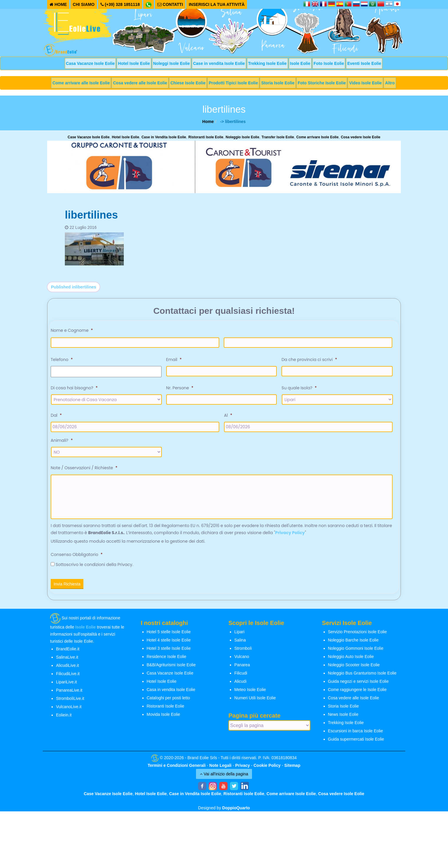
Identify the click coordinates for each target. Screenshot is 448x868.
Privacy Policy (290, 535)
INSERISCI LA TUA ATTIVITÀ (217, 4)
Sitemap (292, 768)
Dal (56, 415)
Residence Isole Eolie (167, 659)
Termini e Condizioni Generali (177, 768)
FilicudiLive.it (68, 676)
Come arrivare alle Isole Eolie (81, 83)
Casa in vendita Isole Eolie (171, 692)
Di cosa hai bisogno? (74, 388)
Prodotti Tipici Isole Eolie (233, 83)
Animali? (62, 440)
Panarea (242, 667)
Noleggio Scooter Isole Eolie (354, 667)
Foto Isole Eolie (329, 63)
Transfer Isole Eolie (278, 137)
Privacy (243, 768)
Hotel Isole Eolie (134, 63)
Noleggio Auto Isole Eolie (351, 659)
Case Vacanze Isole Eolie (89, 137)
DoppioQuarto (236, 810)
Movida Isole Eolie (164, 717)
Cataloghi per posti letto (168, 700)
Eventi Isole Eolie (364, 63)
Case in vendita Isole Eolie (219, 63)
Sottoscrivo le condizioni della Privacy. (94, 567)
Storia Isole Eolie (278, 83)
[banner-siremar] (224, 167)
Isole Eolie (300, 63)
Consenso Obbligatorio (77, 557)
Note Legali (220, 768)
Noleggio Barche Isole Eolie (353, 643)
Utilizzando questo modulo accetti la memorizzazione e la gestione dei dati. (128, 544)
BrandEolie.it (68, 652)
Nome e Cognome (72, 330)
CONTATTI (170, 4)
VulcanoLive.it (69, 709)
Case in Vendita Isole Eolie (164, 137)
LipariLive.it (66, 685)
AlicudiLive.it (67, 668)
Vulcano (242, 659)
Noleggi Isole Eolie (172, 63)
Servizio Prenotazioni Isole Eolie (358, 634)
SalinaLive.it (67, 660)
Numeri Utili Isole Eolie (255, 700)
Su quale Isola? (299, 388)
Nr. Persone (180, 388)
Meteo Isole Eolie (250, 692)
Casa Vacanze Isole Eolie (90, 63)
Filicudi (241, 676)
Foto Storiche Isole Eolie (322, 83)
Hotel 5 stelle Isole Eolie (169, 634)
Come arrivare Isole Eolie (317, 137)
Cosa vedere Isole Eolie (360, 137)
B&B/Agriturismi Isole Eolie (171, 667)
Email (174, 360)
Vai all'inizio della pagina (224, 776)
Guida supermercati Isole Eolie (356, 742)
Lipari (239, 634)
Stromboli (243, 651)
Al (228, 415)
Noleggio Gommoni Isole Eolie (356, 651)
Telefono (62, 360)
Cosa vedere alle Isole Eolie (140, 83)
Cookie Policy (267, 768)
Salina (240, 643)
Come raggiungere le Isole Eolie (357, 692)
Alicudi (240, 684)
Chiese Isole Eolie (188, 83)
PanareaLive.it (69, 693)
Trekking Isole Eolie (267, 63)
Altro (390, 83)
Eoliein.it (64, 718)
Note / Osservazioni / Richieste (84, 468)
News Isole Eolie (343, 717)
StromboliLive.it (70, 701)
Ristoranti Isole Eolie (206, 137)
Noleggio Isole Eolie (243, 137)
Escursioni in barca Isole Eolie (356, 734)
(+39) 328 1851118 (120, 4)
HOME (58, 4)
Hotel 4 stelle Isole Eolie (169, 643)
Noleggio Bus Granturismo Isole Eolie (362, 676)
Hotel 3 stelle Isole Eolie (169, 651)
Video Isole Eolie (365, 83)
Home (208, 122)
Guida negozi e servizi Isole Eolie (358, 684)
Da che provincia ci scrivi (309, 360)
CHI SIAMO (84, 4)
